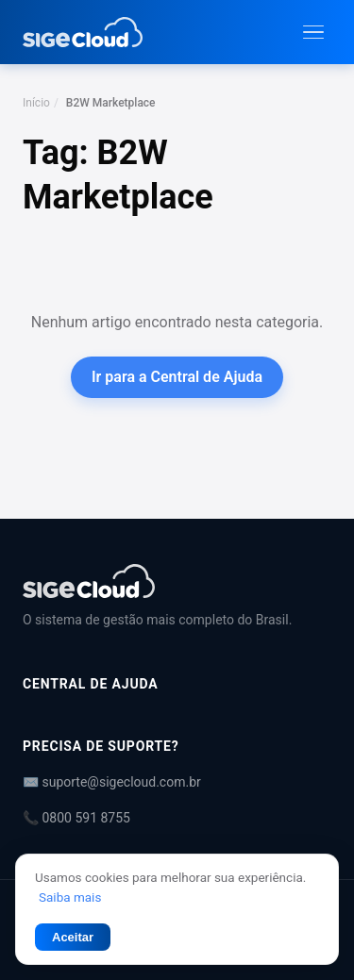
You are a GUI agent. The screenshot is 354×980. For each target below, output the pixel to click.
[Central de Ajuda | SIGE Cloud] (177, 581)
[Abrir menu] (313, 33)
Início (36, 103)
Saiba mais (70, 897)
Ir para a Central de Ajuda (177, 377)
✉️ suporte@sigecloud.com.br (112, 782)
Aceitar (73, 937)
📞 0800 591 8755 (76, 818)
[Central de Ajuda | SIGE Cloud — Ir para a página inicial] (83, 32)
